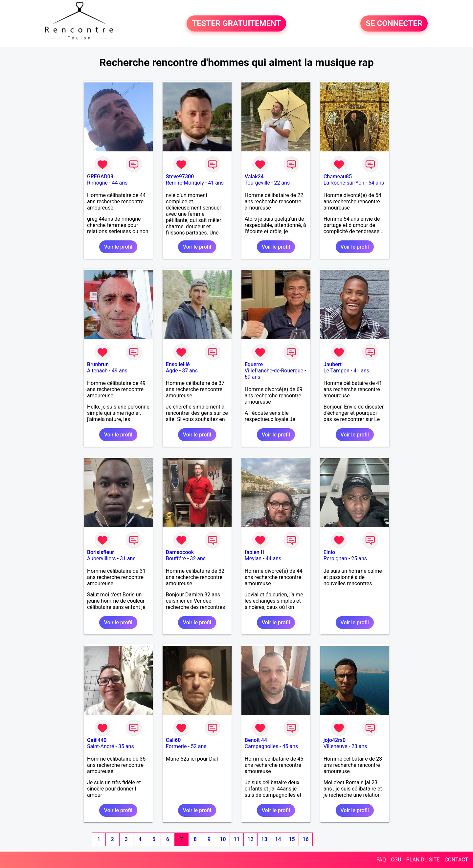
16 (305, 839)
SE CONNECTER (394, 24)
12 (250, 839)
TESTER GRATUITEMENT (236, 24)
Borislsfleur (101, 552)
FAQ (381, 860)
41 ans (216, 183)
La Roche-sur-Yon (344, 183)
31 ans (128, 558)
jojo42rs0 (335, 740)
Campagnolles (261, 746)
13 (264, 839)
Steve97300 (180, 177)
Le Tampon (337, 371)
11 (236, 839)
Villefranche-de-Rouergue (274, 371)
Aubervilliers (101, 558)
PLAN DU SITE (423, 860)
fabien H (255, 552)
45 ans (290, 746)
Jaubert (333, 364)
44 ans (120, 183)
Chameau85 (338, 177)
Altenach (97, 371)
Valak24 (254, 177)
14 (278, 839)
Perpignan (335, 558)
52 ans (199, 746)
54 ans (376, 183)
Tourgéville (257, 183)
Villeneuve (336, 746)
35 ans (126, 746)
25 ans (359, 558)
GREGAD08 (100, 177)
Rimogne (97, 183)
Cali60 (173, 740)
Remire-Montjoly (185, 183)
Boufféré (176, 558)
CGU (396, 860)
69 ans (253, 377)
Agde (172, 371)
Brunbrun (98, 364)
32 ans (198, 558)
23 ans (359, 746)
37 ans (190, 371)
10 (223, 839)
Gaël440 (97, 740)
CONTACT (456, 860)
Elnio (329, 552)
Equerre (254, 364)
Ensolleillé (178, 364)
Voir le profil (118, 247)
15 (292, 839)
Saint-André (101, 746)
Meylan (253, 558)
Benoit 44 (256, 740)
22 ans (282, 183)
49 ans (120, 371)
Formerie (176, 746)
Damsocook (180, 552)
